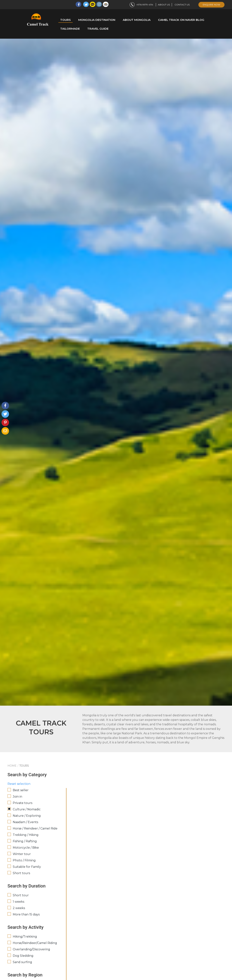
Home (12, 766)
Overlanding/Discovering (31, 949)
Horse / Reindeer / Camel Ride (35, 828)
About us (164, 5)
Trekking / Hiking (26, 835)
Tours (24, 766)
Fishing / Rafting (25, 841)
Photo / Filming (24, 860)
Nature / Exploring (27, 816)
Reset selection (19, 784)
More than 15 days (26, 914)
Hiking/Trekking (25, 937)
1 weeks (18, 902)
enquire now (211, 5)
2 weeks (19, 908)
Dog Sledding (23, 956)
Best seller (21, 790)
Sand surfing (22, 962)
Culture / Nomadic (27, 809)
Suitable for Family (27, 867)
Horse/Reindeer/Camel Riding (35, 943)
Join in (17, 797)
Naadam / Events (25, 822)
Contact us (182, 5)
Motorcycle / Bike (26, 848)
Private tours (23, 803)
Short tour (21, 895)
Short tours (21, 873)
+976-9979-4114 (141, 5)
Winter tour (22, 854)
